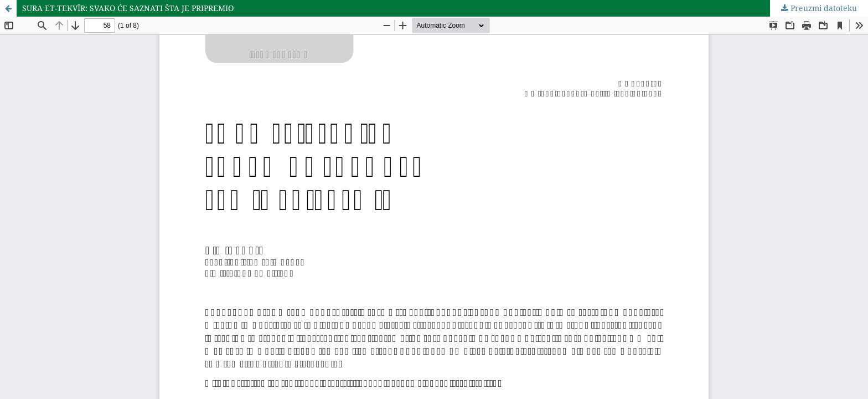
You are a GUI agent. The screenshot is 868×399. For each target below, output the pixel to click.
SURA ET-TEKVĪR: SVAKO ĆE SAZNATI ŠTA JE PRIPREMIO (128, 8)
